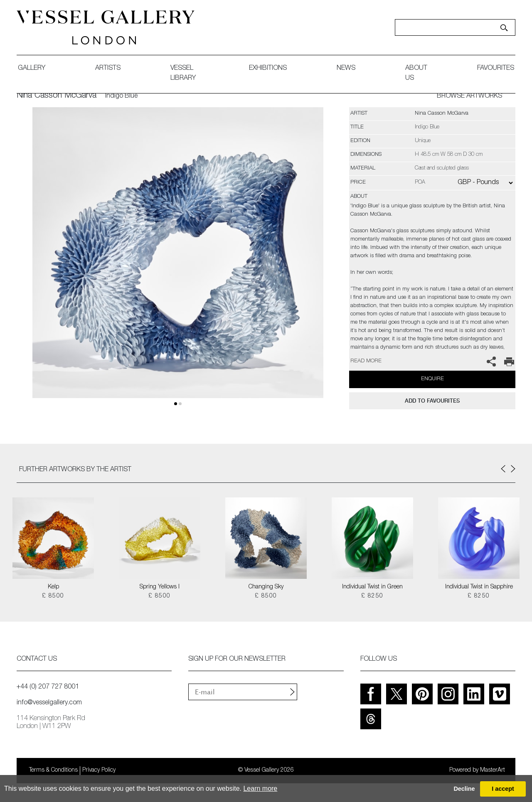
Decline (464, 789)
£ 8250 (372, 596)
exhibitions (268, 69)
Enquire (432, 379)
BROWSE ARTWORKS (469, 96)
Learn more (260, 788)
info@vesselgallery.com (49, 703)
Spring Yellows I (160, 587)
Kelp (53, 587)
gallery (32, 69)
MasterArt (493, 770)
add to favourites (432, 401)
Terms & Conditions (53, 770)
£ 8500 (53, 596)
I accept (503, 789)
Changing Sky (266, 587)
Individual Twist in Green (372, 587)
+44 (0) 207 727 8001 (48, 687)
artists (108, 69)
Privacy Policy (99, 770)
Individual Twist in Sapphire (479, 587)
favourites (496, 69)
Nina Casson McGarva (57, 96)
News (346, 69)
